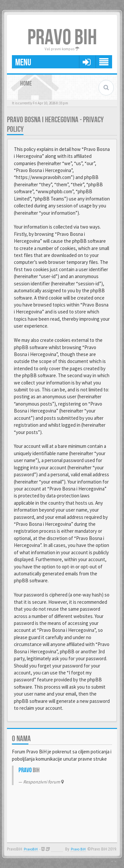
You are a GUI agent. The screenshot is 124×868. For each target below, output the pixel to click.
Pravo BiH (78, 849)
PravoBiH (31, 849)
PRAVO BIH (62, 38)
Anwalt (57, 849)
